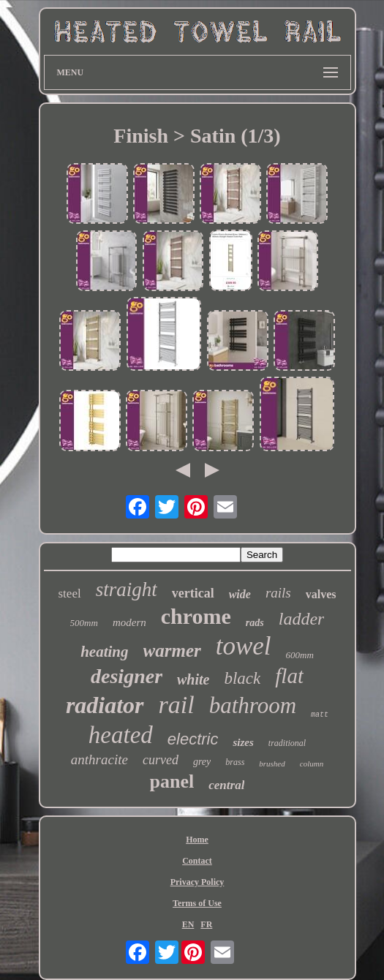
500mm (84, 623)
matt (320, 715)
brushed (272, 764)
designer (127, 676)
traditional (287, 743)
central (226, 785)
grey (202, 762)
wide (240, 594)
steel (70, 593)
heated (121, 735)
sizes (243, 742)
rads (255, 623)
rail (177, 705)
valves (321, 594)
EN (188, 924)
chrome (196, 616)
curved (161, 760)
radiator (105, 705)
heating (104, 652)
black (242, 678)
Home (197, 840)
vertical (193, 593)
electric (193, 739)
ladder (302, 619)
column (312, 764)
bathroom (253, 705)
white (193, 679)
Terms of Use (197, 903)
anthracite (99, 759)
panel (172, 781)
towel (244, 646)
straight (127, 589)
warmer (172, 651)
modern (129, 622)
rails (278, 593)
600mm (300, 655)
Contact (197, 861)
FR (206, 924)
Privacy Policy (197, 882)
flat (289, 676)
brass (235, 762)
